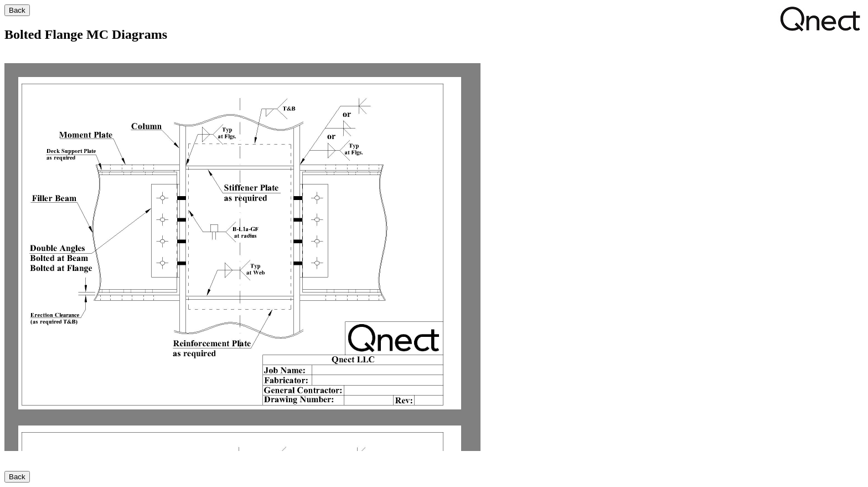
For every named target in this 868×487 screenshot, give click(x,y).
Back (17, 10)
